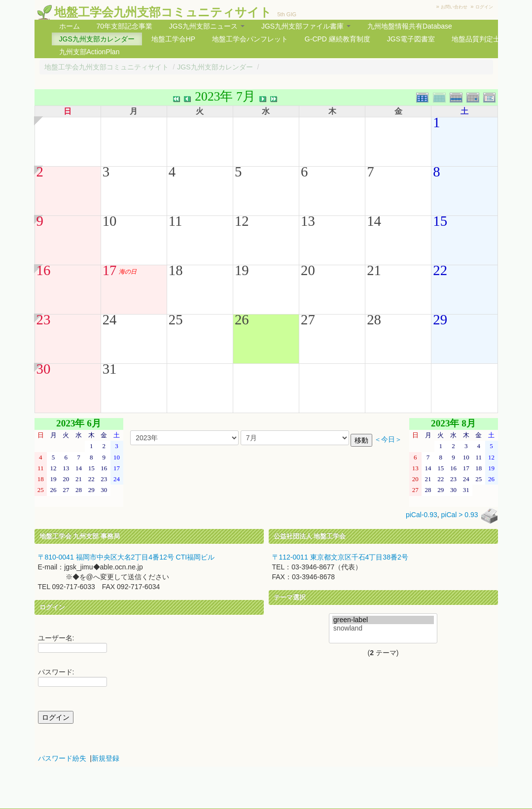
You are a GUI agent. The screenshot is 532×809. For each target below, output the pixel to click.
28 (374, 319)
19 (242, 270)
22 (440, 270)
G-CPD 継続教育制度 (337, 39)
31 (110, 369)
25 (176, 319)
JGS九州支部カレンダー (97, 39)
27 (308, 319)
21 (374, 270)
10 (110, 221)
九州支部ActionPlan (89, 52)
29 (440, 319)
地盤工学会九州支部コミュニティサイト (163, 12)
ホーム (70, 26)
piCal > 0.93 (460, 515)
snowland (383, 628)
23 (44, 319)
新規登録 (106, 758)
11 (176, 221)
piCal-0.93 (422, 515)
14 (374, 221)
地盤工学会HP (173, 39)
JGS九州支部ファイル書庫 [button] (306, 26)
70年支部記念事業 (124, 26)
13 (308, 221)
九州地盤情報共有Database (410, 26)
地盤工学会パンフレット (250, 39)
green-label (383, 620)
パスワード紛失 (62, 758)
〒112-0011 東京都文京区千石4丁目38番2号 (340, 557)
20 (308, 270)
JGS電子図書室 (411, 39)
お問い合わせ (454, 7)
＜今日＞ (388, 440)
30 (44, 369)
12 (242, 221)
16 (44, 270)
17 (110, 270)
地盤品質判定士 (476, 39)
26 (242, 319)
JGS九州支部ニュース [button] (207, 26)
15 (440, 221)
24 (110, 319)
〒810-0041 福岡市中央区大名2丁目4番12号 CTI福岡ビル (126, 557)
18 (176, 270)
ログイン (484, 7)
